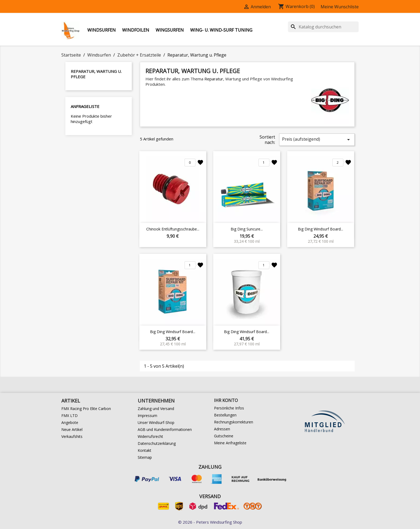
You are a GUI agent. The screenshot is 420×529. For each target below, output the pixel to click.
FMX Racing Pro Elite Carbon (86, 409)
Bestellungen (225, 415)
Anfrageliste (85, 106)
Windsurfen (102, 30)
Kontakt (145, 450)
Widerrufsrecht (150, 436)
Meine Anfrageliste (230, 443)
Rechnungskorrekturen (234, 422)
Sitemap (145, 457)
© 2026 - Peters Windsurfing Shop (210, 522)
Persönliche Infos (229, 408)
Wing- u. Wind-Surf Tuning (221, 30)
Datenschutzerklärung (157, 443)
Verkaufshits (72, 436)
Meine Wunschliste (340, 7)
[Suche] (323, 27)
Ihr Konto (226, 400)
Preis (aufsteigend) (317, 139)
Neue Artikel (72, 429)
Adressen (222, 429)
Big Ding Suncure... (247, 229)
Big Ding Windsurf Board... (320, 229)
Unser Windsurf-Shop (156, 422)
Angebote (70, 422)
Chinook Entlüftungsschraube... (173, 229)
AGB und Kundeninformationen (165, 429)
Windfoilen (136, 30)
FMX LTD (70, 416)
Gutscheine (224, 436)
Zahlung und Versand (156, 409)
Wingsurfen (170, 30)
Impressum (147, 416)
